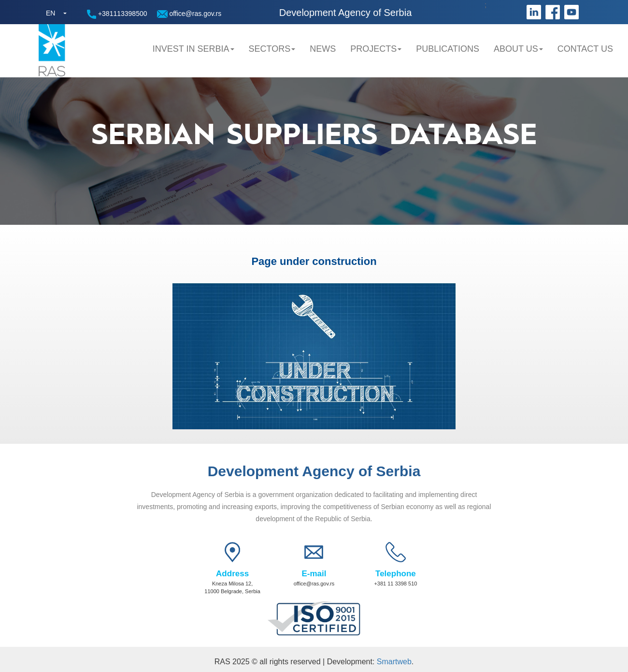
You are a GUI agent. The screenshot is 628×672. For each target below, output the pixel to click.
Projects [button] (376, 49)
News (323, 49)
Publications (448, 49)
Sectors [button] (272, 49)
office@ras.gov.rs (189, 14)
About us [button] (518, 49)
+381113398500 (117, 14)
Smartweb (394, 662)
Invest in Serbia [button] (193, 49)
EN (50, 13)
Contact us (585, 49)
